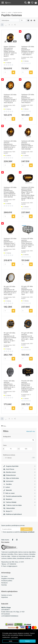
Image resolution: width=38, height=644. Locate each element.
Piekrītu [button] (27, 641)
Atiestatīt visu (31, 431)
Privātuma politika (7, 581)
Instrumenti (19, 481)
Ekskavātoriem (19, 475)
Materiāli (19, 490)
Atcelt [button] (35, 631)
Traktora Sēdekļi (19, 502)
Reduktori (19, 499)
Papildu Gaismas (18, 12)
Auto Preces (19, 469)
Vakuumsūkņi (9, 508)
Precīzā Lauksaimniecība (19, 496)
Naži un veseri (19, 493)
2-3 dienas (8, 458)
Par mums (4, 576)
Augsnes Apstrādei (19, 466)
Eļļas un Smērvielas (19, 478)
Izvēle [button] (11, 641)
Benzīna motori (19, 472)
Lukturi (19, 487)
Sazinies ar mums (7, 595)
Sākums (3, 12)
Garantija (4, 585)
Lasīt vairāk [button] (14, 637)
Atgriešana (5, 597)
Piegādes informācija (8, 579)
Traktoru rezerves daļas (19, 505)
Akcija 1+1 (8, 511)
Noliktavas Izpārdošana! (13, 514)
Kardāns (19, 484)
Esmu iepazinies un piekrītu (19, 532)
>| (15, 25)
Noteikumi (4, 583)
